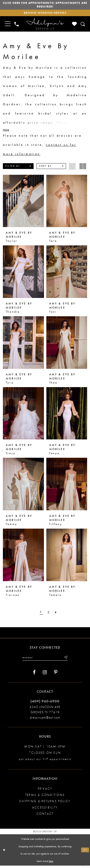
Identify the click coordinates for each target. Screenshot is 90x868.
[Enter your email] (45, 660)
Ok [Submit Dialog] (85, 852)
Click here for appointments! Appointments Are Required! (45, 5)
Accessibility (45, 810)
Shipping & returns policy (45, 804)
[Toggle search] (83, 26)
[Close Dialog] (5, 852)
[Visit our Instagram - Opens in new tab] (45, 675)
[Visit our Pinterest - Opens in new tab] (56, 675)
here (51, 863)
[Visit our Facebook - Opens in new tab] (34, 675)
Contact (45, 816)
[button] (18, 168)
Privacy (45, 791)
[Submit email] (68, 660)
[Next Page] (57, 614)
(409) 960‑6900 (45, 704)
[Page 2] (49, 614)
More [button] (6, 131)
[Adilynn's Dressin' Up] (45, 26)
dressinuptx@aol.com (45, 720)
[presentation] (23, 203)
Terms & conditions (45, 797)
